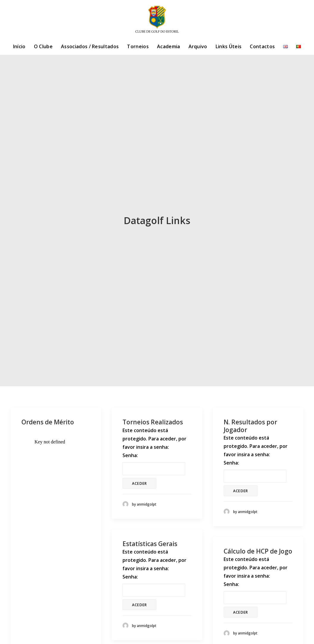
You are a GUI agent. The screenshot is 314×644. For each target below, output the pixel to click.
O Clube (43, 46)
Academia (169, 46)
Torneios (138, 46)
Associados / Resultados (90, 46)
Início (19, 46)
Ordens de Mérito (48, 422)
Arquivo (198, 46)
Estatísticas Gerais (150, 544)
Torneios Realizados (153, 422)
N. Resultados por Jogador (250, 426)
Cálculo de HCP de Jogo (258, 551)
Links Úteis (229, 46)
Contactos (262, 46)
